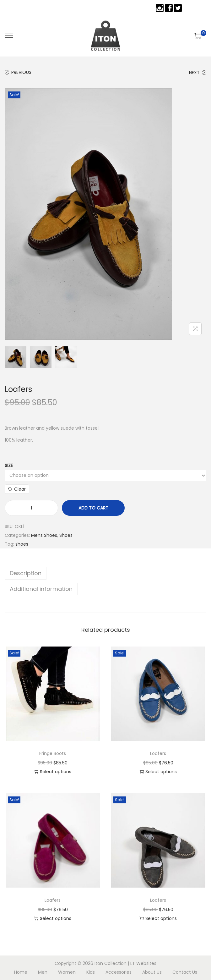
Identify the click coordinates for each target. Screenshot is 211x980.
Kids (91, 972)
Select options (53, 772)
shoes (22, 544)
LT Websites (143, 963)
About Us (152, 972)
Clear (17, 489)
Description (26, 573)
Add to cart (93, 508)
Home (21, 972)
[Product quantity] (31, 508)
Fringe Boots (53, 753)
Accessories (119, 972)
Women (67, 972)
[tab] (105, 573)
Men (43, 972)
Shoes (66, 535)
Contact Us (185, 972)
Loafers (158, 753)
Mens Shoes (44, 535)
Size (9, 465)
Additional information (41, 589)
